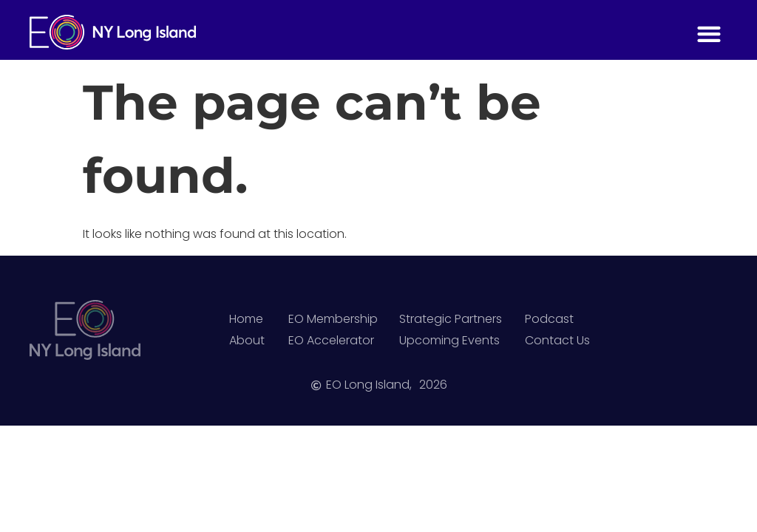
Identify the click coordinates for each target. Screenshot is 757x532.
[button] (709, 34)
